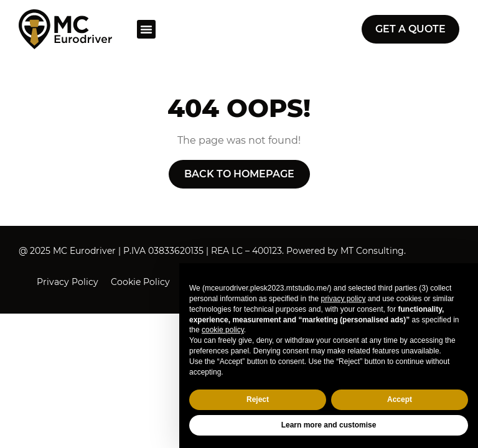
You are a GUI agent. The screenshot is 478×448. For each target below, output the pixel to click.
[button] (146, 29)
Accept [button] (400, 399)
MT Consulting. (373, 251)
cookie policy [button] (223, 330)
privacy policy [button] (343, 299)
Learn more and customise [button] (329, 425)
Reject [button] (258, 399)
